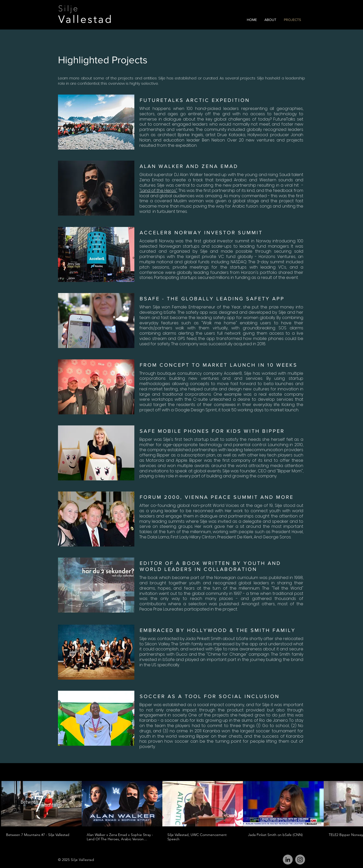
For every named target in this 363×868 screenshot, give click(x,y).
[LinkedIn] (288, 860)
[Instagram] (300, 860)
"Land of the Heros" (158, 191)
